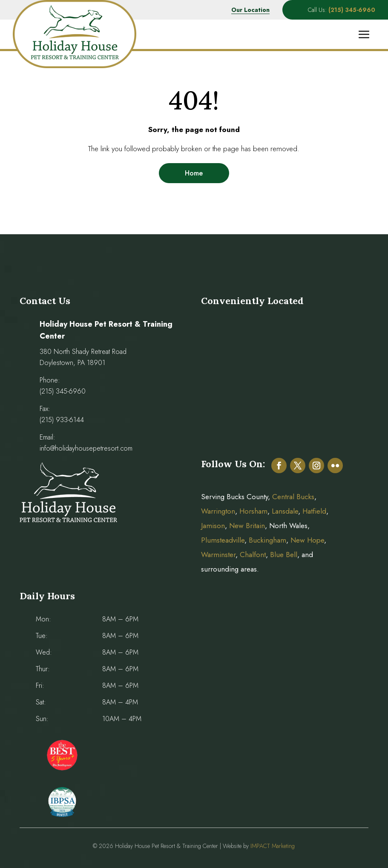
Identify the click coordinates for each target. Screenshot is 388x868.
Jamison (213, 526)
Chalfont (253, 555)
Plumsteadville (223, 540)
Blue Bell (284, 555)
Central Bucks (293, 497)
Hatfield (314, 511)
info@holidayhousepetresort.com (86, 448)
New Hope (306, 540)
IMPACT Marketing (273, 846)
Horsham (253, 511)
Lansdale (285, 511)
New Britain (247, 526)
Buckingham (267, 540)
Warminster (218, 555)
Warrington (218, 511)
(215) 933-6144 (62, 420)
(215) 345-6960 (63, 391)
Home (194, 173)
